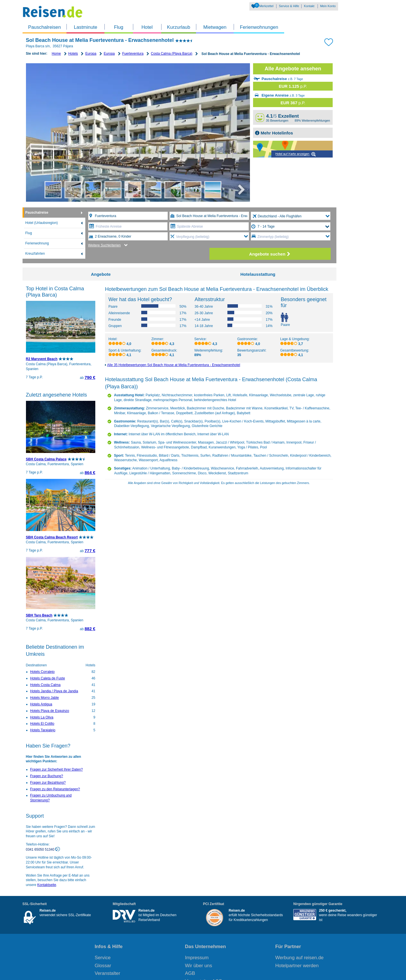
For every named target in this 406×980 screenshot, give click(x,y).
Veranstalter (108, 973)
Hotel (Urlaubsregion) (42, 223)
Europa (91, 54)
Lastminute (86, 27)
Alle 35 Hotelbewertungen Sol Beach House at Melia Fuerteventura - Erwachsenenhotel (173, 365)
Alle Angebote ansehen (293, 69)
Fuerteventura (133, 54)
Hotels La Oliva (42, 717)
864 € (90, 472)
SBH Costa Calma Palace (46, 459)
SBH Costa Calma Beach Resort (52, 537)
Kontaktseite (47, 885)
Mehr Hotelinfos (276, 133)
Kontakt (309, 6)
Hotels (73, 54)
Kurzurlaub (178, 27)
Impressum (197, 958)
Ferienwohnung (37, 243)
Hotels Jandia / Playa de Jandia (54, 691)
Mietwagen (215, 27)
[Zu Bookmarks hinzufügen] (329, 42)
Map (293, 149)
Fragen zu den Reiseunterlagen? (55, 789)
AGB (190, 973)
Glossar (103, 966)
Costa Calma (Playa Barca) (172, 54)
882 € (90, 629)
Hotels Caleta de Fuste (48, 678)
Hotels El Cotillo (42, 724)
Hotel (147, 27)
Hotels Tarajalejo (43, 730)
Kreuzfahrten (35, 254)
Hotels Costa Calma (46, 685)
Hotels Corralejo (43, 672)
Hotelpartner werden (297, 966)
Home (56, 54)
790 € (90, 377)
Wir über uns (198, 966)
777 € (90, 551)
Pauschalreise (37, 213)
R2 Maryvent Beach (42, 359)
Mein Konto (328, 6)
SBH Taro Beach (39, 615)
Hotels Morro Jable (45, 698)
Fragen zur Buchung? (47, 776)
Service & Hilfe (289, 6)
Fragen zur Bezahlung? (48, 783)
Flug (119, 27)
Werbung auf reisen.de (299, 958)
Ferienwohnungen (259, 27)
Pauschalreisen (45, 27)
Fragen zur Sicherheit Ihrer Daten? (57, 769)
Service (103, 958)
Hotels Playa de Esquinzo (50, 711)
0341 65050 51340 (41, 849)
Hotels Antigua (41, 704)
